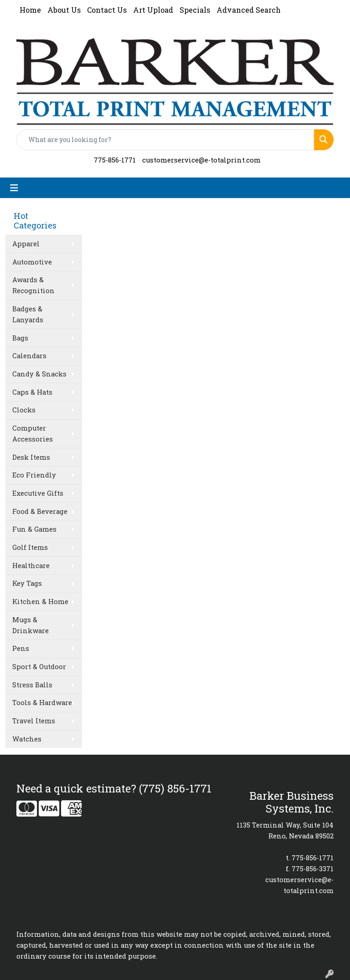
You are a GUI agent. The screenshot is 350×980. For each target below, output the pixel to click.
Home (30, 10)
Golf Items (30, 547)
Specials (195, 10)
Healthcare (31, 566)
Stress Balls (32, 685)
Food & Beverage (40, 511)
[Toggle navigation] (14, 188)
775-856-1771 (115, 160)
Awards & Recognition (33, 285)
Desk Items (31, 457)
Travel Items (34, 721)
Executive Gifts (38, 493)
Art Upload (153, 10)
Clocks (24, 410)
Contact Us (107, 10)
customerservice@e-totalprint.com (201, 160)
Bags (20, 338)
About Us (64, 10)
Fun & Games (34, 529)
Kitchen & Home (40, 602)
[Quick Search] (165, 140)
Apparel (26, 244)
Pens (21, 648)
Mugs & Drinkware (31, 625)
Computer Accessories (33, 434)
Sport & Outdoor (39, 667)
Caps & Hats (32, 392)
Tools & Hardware (42, 703)
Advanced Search (249, 10)
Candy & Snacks (39, 374)
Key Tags (27, 583)
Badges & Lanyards (28, 314)
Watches (27, 739)
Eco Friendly (34, 475)
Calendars (29, 356)
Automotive (32, 262)
